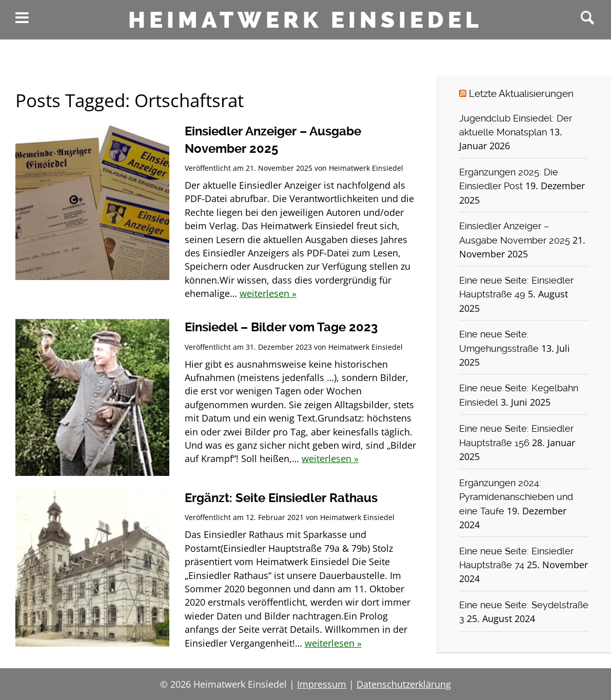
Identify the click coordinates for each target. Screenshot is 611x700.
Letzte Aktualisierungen (521, 94)
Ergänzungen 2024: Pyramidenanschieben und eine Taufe (516, 497)
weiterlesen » (268, 293)
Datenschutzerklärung (404, 684)
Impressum (322, 684)
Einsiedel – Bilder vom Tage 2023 (281, 327)
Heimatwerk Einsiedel (305, 20)
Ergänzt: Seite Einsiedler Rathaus (281, 498)
